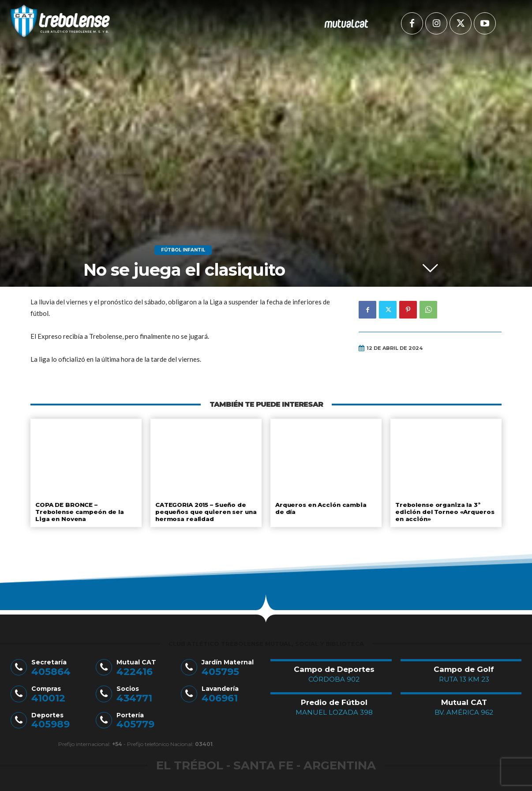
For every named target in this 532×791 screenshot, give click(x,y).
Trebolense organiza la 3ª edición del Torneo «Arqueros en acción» (443, 512)
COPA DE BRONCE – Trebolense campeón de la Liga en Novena (86, 508)
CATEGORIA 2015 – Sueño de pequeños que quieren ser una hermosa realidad (205, 512)
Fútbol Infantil (183, 250)
